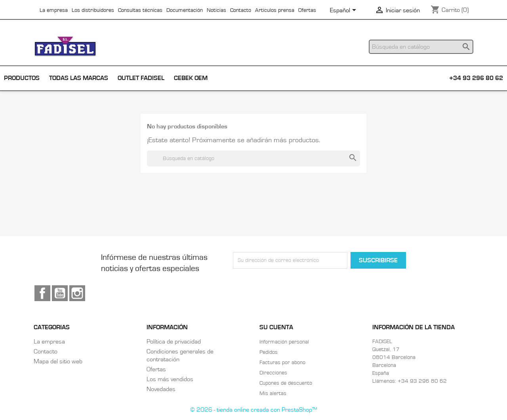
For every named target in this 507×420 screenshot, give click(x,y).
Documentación (185, 10)
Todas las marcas (79, 78)
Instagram (77, 293)
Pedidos (269, 352)
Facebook (42, 293)
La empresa (54, 10)
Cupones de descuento (286, 383)
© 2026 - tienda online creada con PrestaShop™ (254, 410)
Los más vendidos (170, 379)
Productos (22, 78)
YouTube (60, 293)
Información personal (284, 342)
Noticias (216, 10)
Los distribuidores (93, 10)
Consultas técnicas (140, 10)
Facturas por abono (282, 363)
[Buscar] (421, 47)
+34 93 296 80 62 (476, 78)
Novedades (161, 389)
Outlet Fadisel (141, 78)
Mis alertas (273, 393)
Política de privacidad (174, 342)
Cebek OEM (191, 78)
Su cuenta (276, 327)
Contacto (241, 10)
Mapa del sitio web (58, 361)
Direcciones (273, 373)
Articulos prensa (275, 10)
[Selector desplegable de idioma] (344, 11)
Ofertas (307, 10)
